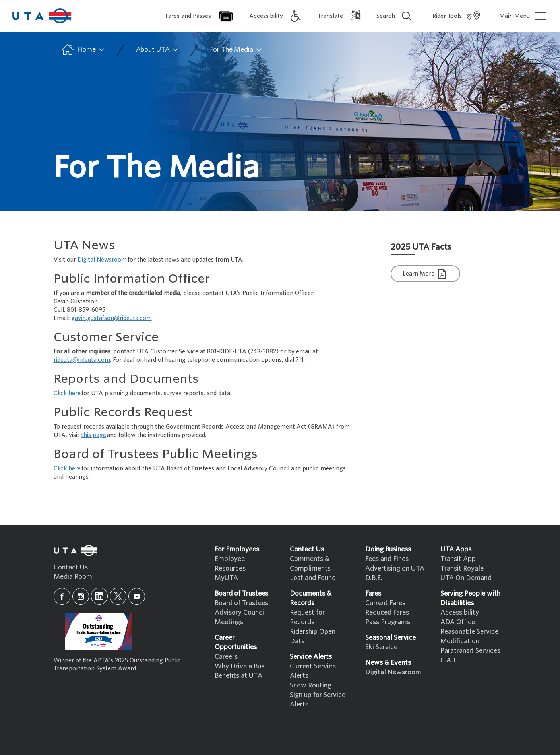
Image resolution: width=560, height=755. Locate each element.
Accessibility (460, 612)
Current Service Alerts (313, 671)
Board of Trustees (241, 603)
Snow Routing (311, 685)
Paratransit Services (470, 651)
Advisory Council (240, 612)
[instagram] (81, 596)
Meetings (229, 622)
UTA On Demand (466, 578)
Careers (226, 657)
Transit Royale (462, 568)
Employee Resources (230, 564)
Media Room (73, 577)
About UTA (158, 50)
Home (82, 50)
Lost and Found (313, 578)
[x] (118, 596)
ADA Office (458, 622)
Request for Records (307, 617)
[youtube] (137, 596)
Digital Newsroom (393, 672)
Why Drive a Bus (239, 666)
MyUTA (226, 578)
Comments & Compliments (310, 564)
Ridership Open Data (313, 636)
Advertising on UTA (395, 568)
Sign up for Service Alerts (318, 700)
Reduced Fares (387, 612)
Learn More (425, 274)
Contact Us (71, 567)
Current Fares (385, 603)
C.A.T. (449, 660)
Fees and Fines (387, 559)
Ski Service (381, 647)
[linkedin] (99, 596)
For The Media (236, 50)
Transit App (458, 559)
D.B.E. (374, 578)
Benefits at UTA (238, 676)
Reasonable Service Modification (469, 636)
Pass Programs (388, 622)
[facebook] (62, 596)
